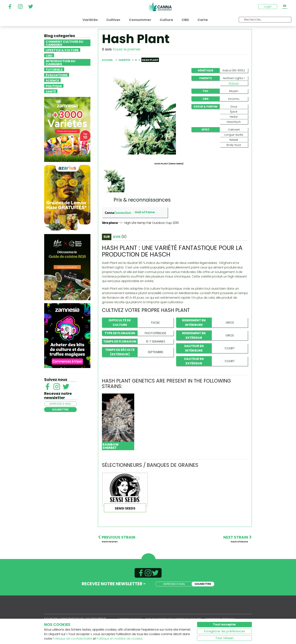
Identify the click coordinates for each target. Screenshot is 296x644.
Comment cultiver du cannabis (64, 43)
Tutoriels (54, 69)
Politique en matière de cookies (120, 639)
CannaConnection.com (160, 7)
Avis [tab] (120, 237)
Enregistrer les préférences (225, 631)
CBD (49, 55)
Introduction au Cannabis (61, 62)
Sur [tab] (107, 237)
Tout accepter (224, 624)
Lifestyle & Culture (62, 50)
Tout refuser (225, 638)
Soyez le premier (127, 49)
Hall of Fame (145, 212)
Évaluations (57, 75)
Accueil (107, 60)
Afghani (234, 83)
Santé (51, 91)
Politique (54, 86)
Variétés (125, 60)
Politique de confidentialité (72, 639)
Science (52, 80)
